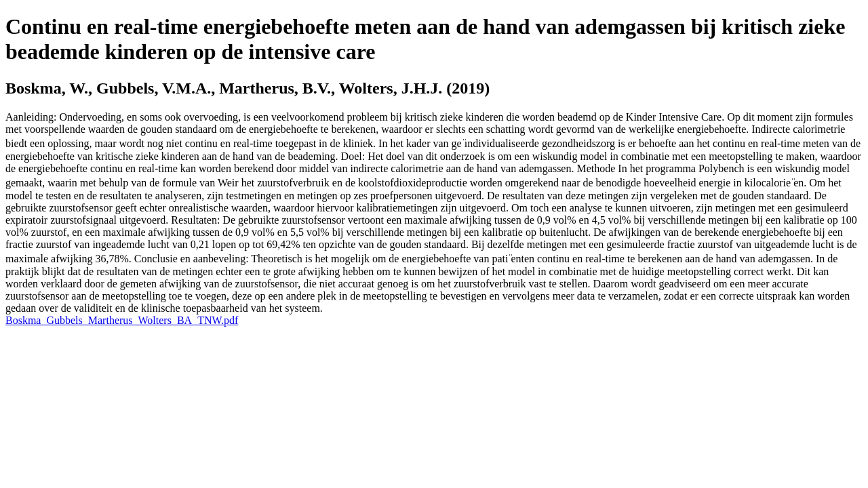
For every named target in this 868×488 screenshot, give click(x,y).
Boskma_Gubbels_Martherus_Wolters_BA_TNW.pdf (122, 320)
